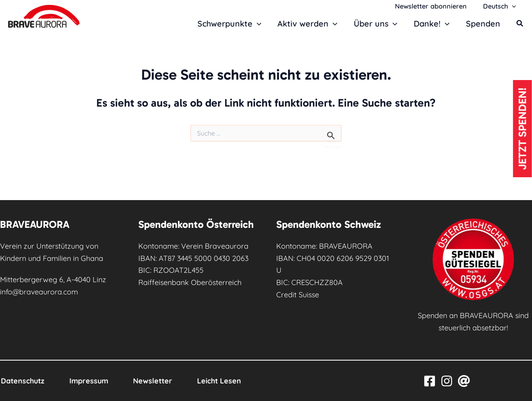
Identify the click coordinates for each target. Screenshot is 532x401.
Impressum (90, 381)
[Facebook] (430, 381)
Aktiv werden (308, 24)
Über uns (376, 24)
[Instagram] (447, 381)
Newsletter (155, 381)
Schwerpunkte (230, 24)
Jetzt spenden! (522, 130)
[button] (513, 6)
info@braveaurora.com (39, 292)
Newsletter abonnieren (435, 6)
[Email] (464, 381)
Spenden (483, 23)
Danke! (432, 24)
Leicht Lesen (223, 381)
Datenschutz (22, 381)
